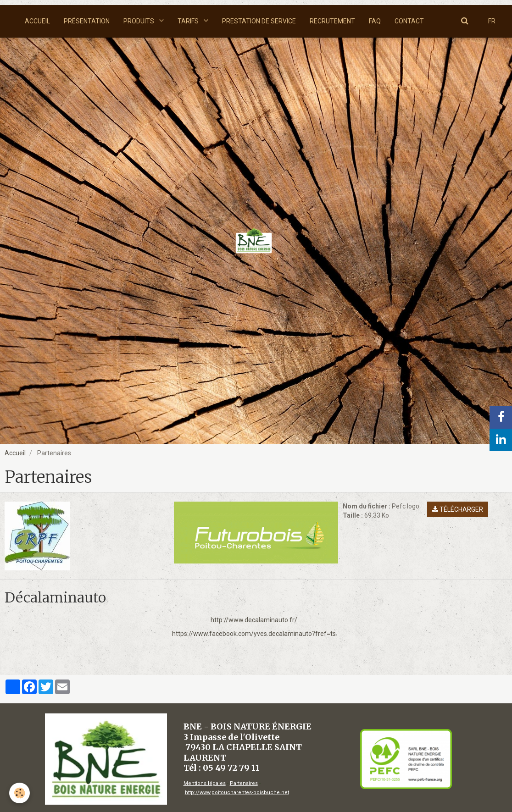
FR (492, 21)
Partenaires (244, 783)
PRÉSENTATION (87, 21)
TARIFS (189, 21)
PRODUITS (139, 21)
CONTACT (409, 21)
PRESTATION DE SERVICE (259, 21)
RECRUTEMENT (332, 21)
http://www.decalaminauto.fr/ (254, 620)
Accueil (15, 453)
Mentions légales (205, 783)
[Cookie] (19, 793)
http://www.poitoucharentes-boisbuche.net (237, 793)
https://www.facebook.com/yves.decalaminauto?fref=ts (254, 634)
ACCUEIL (37, 21)
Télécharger (458, 509)
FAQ (375, 21)
